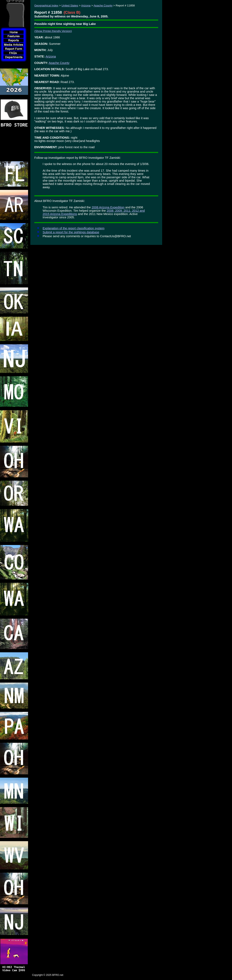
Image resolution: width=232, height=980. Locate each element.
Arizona (86, 5)
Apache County (103, 5)
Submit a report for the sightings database (71, 232)
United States (70, 5)
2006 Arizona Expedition (108, 207)
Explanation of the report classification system (73, 228)
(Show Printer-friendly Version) (53, 31)
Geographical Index (46, 5)
